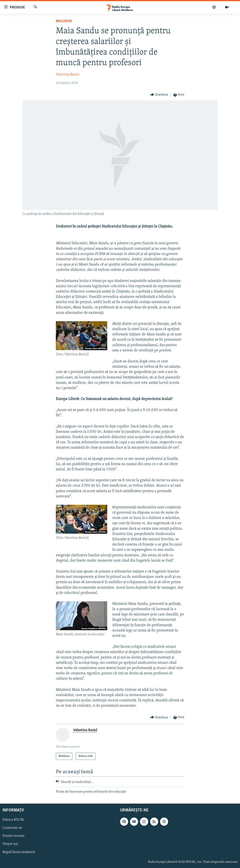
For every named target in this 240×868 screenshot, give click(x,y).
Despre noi (10, 844)
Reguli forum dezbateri (19, 852)
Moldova (64, 21)
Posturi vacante (14, 836)
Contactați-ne (12, 828)
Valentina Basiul (67, 75)
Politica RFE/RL (14, 820)
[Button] (159, 95)
